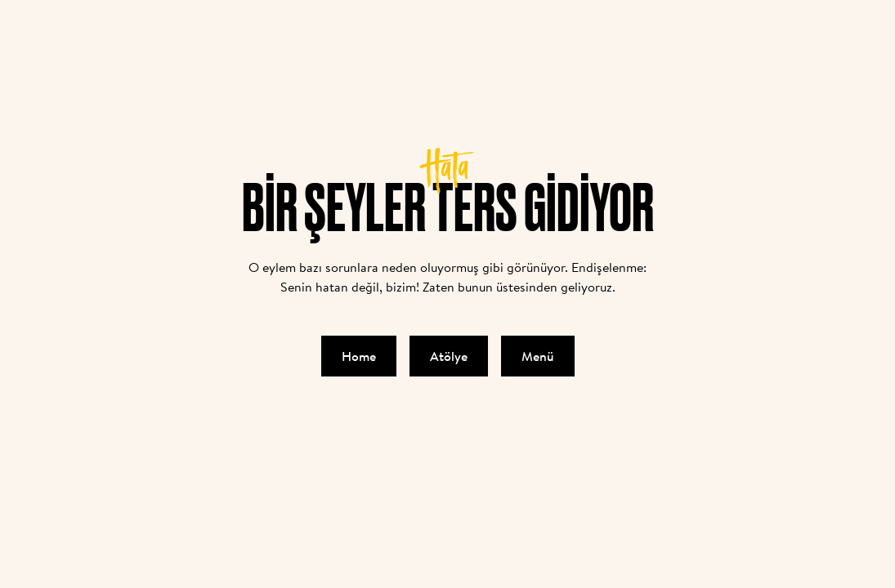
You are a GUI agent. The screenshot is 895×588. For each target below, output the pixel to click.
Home (359, 356)
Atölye (449, 356)
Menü (538, 356)
